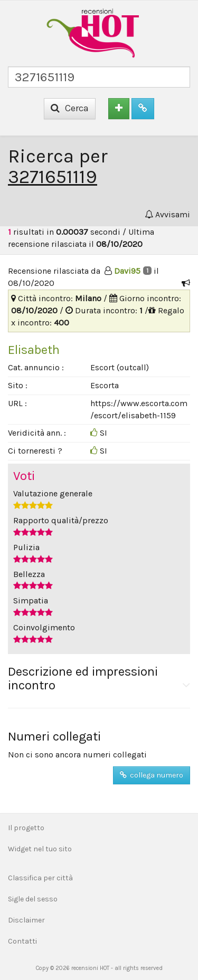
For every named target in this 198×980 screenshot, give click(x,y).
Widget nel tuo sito (40, 849)
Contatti (22, 941)
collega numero (152, 775)
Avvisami (167, 214)
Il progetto (26, 828)
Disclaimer (26, 920)
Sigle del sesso (33, 899)
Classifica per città (40, 878)
